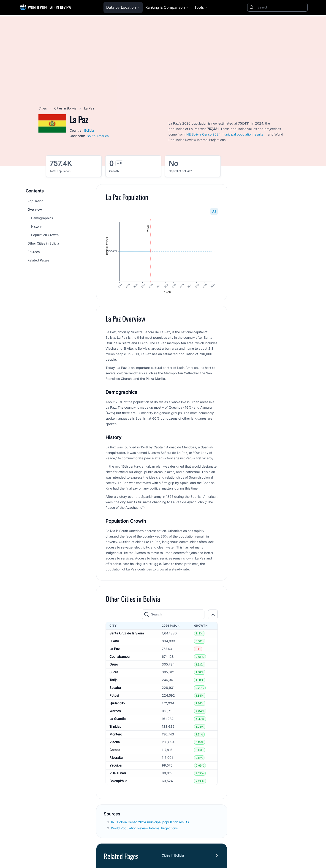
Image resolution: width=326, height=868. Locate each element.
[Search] (282, 7)
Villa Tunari (118, 774)
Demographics (42, 218)
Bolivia (89, 130)
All (214, 211)
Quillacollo (117, 704)
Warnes (115, 712)
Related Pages (38, 260)
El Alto (114, 642)
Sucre (114, 673)
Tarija (113, 681)
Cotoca (115, 751)
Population (35, 201)
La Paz (115, 650)
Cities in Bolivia (66, 108)
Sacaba (115, 689)
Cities (43, 108)
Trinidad (115, 728)
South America (98, 136)
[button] (213, 615)
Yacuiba (115, 766)
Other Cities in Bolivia (43, 243)
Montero (116, 735)
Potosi (114, 696)
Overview (35, 209)
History (36, 226)
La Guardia (118, 720)
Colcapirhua (118, 782)
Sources (34, 252)
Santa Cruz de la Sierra (127, 634)
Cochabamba (120, 658)
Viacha (115, 743)
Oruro (114, 665)
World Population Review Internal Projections (144, 829)
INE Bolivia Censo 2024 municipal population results (224, 134)
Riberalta (116, 759)
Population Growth (45, 235)
